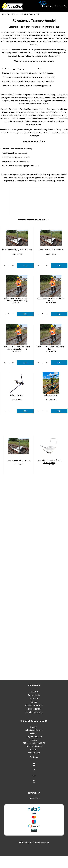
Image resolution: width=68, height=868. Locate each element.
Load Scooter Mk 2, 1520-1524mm (17, 250)
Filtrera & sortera (34, 220)
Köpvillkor (34, 699)
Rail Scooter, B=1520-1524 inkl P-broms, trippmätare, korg (17, 348)
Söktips (34, 702)
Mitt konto (34, 692)
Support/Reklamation (34, 705)
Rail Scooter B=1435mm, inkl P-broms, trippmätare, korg (17, 299)
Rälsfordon (17, 14)
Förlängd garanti (34, 709)
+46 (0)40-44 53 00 (34, 737)
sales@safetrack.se (34, 730)
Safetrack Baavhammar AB (34, 721)
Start (3, 14)
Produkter (9, 14)
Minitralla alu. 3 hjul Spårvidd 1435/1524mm (49, 462)
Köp (25, 266)
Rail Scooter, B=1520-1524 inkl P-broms (51, 348)
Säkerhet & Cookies (34, 712)
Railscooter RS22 (17, 395)
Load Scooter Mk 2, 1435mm (51, 250)
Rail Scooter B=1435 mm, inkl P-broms (51, 299)
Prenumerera (34, 798)
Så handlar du (34, 695)
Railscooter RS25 (51, 395)
